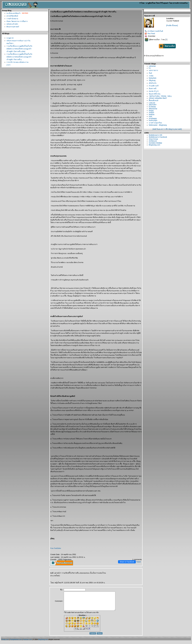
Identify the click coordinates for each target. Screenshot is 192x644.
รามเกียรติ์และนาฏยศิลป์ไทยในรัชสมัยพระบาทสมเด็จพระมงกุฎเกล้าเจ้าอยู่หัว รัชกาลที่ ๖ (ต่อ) (19, 49)
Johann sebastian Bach (158, 98)
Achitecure (153, 141)
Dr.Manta (152, 107)
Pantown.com (27, 643)
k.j (150, 68)
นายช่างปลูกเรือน (155, 123)
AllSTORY (153, 105)
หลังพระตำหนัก (12, 24)
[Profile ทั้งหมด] (172, 25)
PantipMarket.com (16, 643)
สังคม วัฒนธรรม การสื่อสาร (17, 21)
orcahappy (153, 118)
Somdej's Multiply (155, 143)
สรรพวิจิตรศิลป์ (12, 16)
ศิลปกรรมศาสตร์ (13, 27)
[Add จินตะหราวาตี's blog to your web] (167, 129)
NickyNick (153, 78)
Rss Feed (150, 34)
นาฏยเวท (10, 38)
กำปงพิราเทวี (154, 86)
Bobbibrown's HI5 (155, 135)
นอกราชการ (153, 70)
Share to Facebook (127, 562)
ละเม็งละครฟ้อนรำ (14, 13)
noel (150, 116)
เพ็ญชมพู (152, 80)
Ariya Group (153, 139)
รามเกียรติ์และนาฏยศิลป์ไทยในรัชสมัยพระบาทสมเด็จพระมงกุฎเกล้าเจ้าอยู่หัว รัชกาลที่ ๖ (19, 57)
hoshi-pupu (153, 120)
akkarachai (153, 109)
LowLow (152, 103)
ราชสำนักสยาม (12, 19)
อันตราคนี (153, 88)
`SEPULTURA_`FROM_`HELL (160, 96)
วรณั (151, 76)
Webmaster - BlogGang (158, 125)
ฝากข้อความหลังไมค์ (154, 31)
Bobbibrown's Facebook (158, 137)
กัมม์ (150, 73)
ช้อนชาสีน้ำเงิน (155, 94)
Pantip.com (5, 643)
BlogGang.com (154, 145)
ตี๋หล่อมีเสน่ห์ (153, 100)
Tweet (139, 562)
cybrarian (152, 66)
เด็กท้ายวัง (153, 83)
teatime (152, 115)
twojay (151, 111)
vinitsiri (151, 113)
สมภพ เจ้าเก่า (154, 91)
